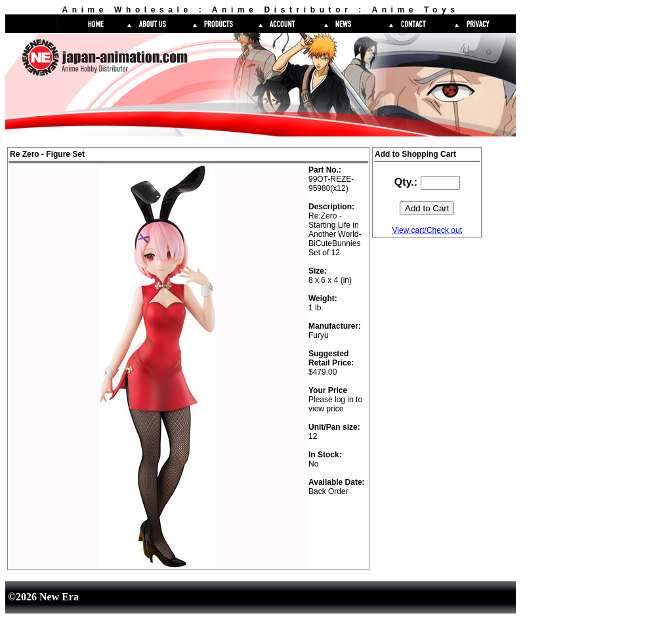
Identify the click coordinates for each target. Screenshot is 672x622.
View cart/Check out (427, 230)
